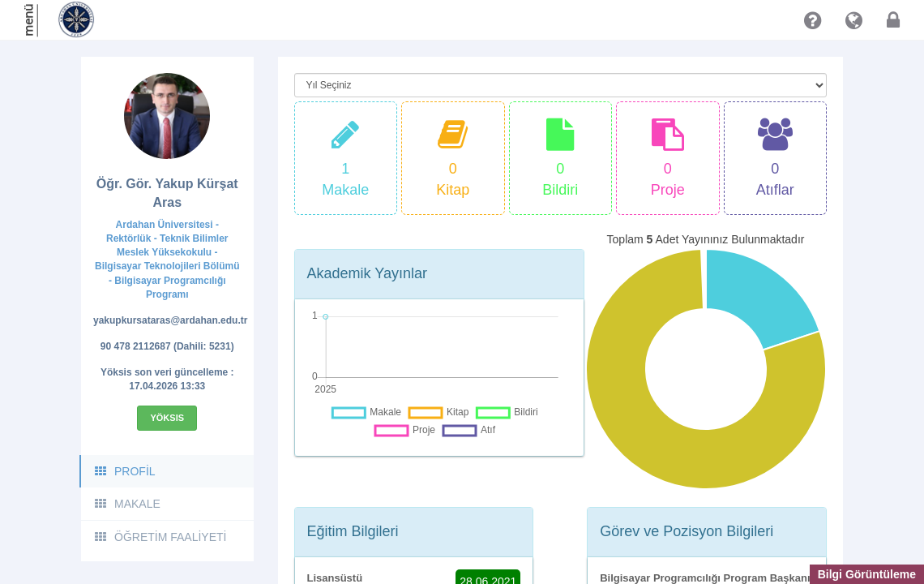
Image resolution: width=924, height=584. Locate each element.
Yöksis (167, 418)
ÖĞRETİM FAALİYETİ (160, 537)
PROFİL (124, 471)
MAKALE (127, 504)
